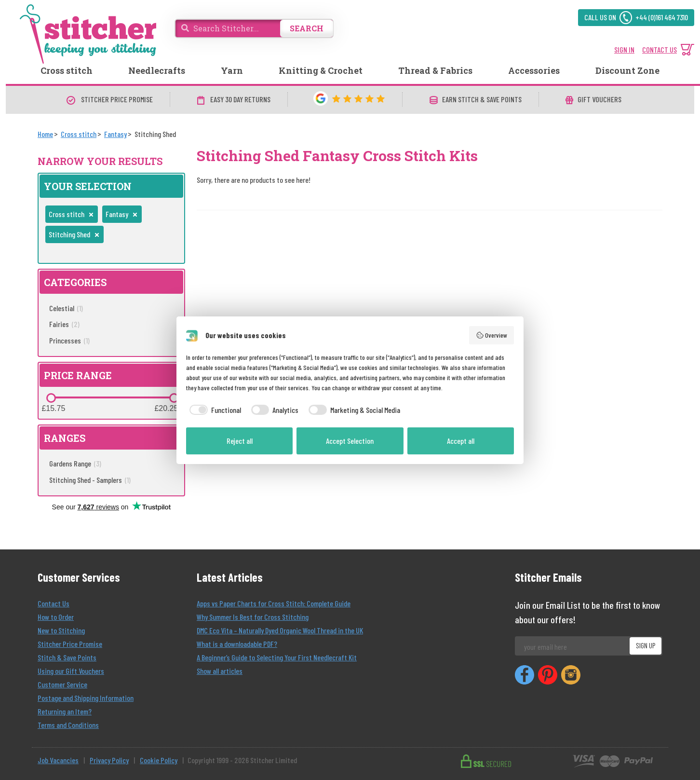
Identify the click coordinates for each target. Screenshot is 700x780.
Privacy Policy (109, 760)
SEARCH (307, 28)
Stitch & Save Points (67, 657)
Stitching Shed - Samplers (90, 480)
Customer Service (62, 684)
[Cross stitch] (79, 134)
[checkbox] (214, 410)
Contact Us (54, 603)
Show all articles (220, 671)
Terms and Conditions (68, 725)
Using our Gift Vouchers (71, 671)
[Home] (45, 134)
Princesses (69, 340)
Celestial (66, 308)
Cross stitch (67, 70)
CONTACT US (660, 49)
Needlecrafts (157, 70)
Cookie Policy (159, 760)
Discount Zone (627, 70)
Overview (492, 335)
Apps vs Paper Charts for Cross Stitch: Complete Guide (274, 603)
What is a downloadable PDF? (237, 644)
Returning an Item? (65, 711)
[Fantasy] (115, 134)
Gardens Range (75, 463)
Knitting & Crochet (321, 70)
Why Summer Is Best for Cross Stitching (253, 617)
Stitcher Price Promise (70, 644)
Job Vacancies (58, 760)
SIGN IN (624, 49)
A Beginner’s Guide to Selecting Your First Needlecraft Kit (277, 657)
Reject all (240, 441)
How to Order (56, 617)
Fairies (64, 324)
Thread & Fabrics (435, 70)
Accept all (461, 441)
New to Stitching (61, 630)
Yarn (232, 70)
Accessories (534, 70)
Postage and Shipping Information (86, 698)
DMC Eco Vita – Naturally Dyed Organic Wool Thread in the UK (280, 630)
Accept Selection (350, 441)
